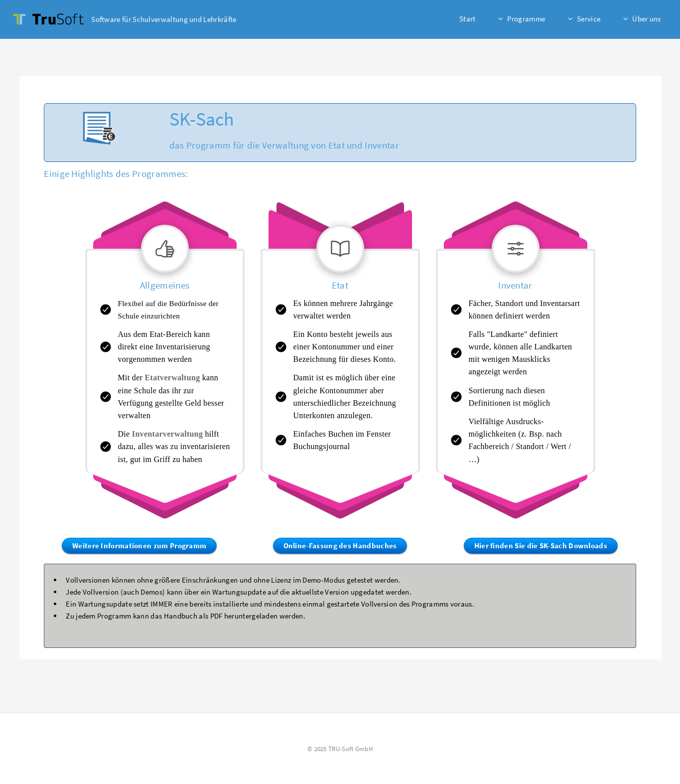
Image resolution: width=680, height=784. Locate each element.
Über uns (646, 19)
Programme (526, 19)
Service (589, 19)
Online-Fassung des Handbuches (340, 546)
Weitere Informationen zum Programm (139, 546)
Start (468, 19)
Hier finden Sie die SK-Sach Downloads (541, 546)
